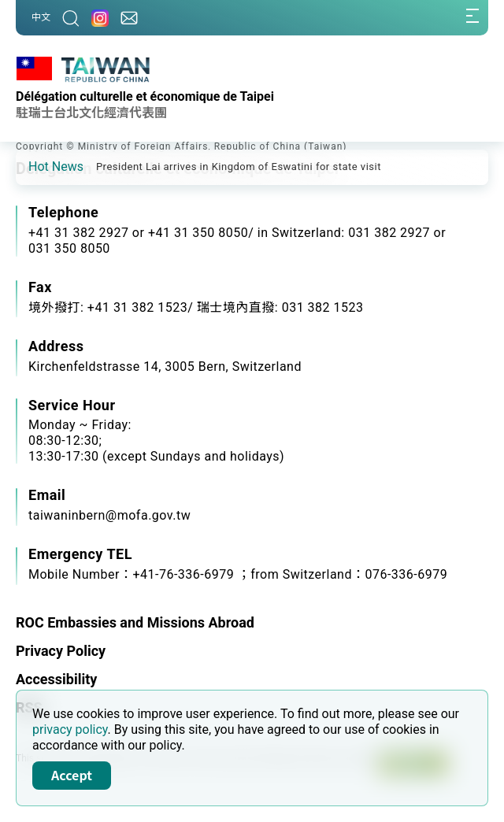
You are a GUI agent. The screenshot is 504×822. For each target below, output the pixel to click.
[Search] (71, 18)
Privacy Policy (61, 651)
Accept (72, 775)
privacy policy (70, 729)
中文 (41, 17)
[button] (39, 166)
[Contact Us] (129, 18)
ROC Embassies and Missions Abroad (135, 622)
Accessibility (56, 679)
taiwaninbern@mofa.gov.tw (109, 515)
